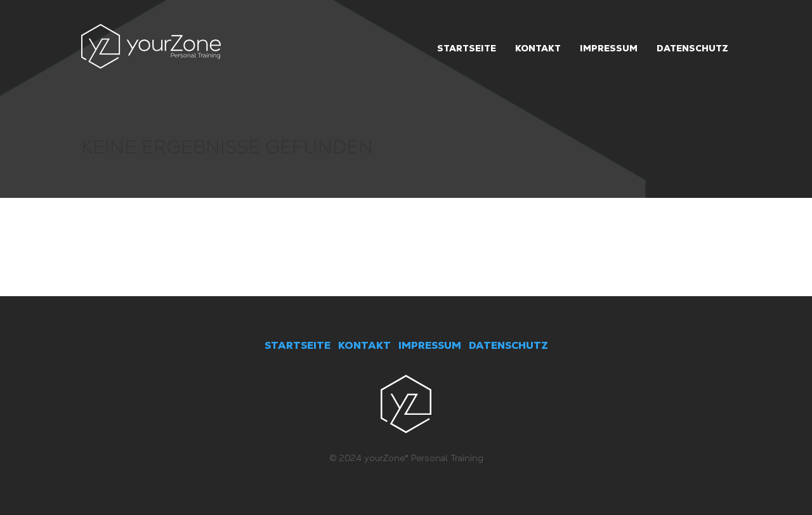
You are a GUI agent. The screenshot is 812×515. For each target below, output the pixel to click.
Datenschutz (692, 48)
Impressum (609, 48)
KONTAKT (364, 345)
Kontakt (538, 48)
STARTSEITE (298, 345)
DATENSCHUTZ (508, 345)
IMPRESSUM (430, 345)
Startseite (467, 48)
